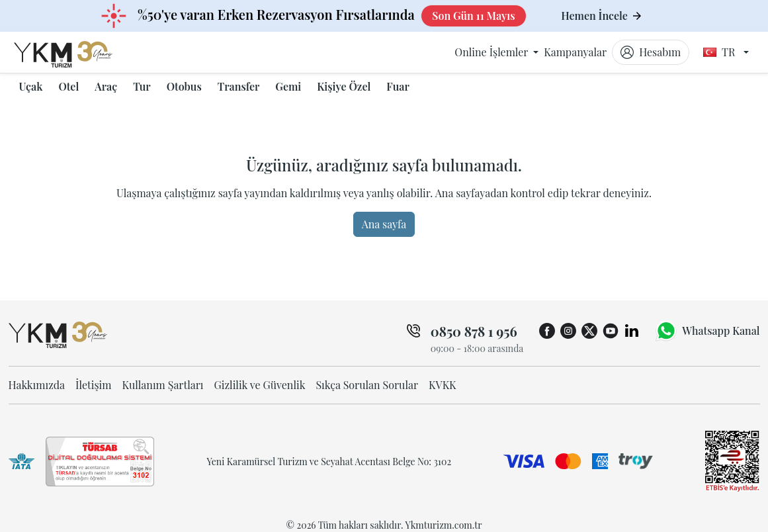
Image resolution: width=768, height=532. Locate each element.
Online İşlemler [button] (492, 52)
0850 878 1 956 (474, 331)
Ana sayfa (384, 224)
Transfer (239, 86)
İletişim (93, 385)
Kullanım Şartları (162, 385)
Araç (106, 86)
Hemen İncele (601, 16)
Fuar (398, 86)
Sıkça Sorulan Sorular (367, 385)
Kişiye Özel (344, 86)
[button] (31, 87)
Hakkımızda (37, 385)
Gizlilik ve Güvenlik (260, 385)
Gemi (288, 86)
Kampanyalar (575, 52)
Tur (142, 86)
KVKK (443, 385)
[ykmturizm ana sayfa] (76, 52)
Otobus (184, 86)
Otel (68, 86)
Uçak (31, 86)
